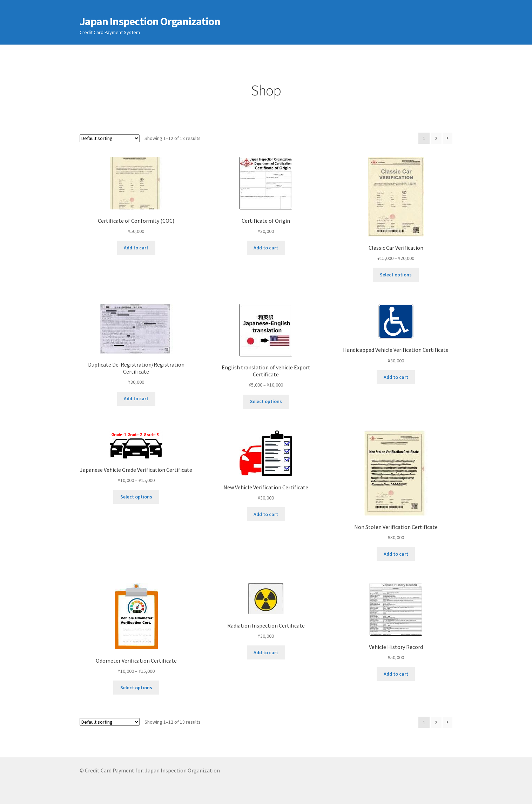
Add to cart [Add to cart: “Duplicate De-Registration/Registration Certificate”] (136, 398)
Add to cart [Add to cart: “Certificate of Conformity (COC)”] (136, 248)
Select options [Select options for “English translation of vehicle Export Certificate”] (266, 401)
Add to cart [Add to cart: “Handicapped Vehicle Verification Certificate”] (396, 377)
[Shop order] (110, 138)
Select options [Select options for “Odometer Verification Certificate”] (136, 688)
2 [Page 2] (436, 138)
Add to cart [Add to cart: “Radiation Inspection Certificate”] (266, 652)
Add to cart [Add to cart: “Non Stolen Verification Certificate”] (396, 554)
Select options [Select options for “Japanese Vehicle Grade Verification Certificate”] (136, 497)
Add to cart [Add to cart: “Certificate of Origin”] (266, 248)
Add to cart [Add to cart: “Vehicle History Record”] (396, 674)
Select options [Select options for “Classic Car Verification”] (396, 275)
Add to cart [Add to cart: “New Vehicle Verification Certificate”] (266, 514)
